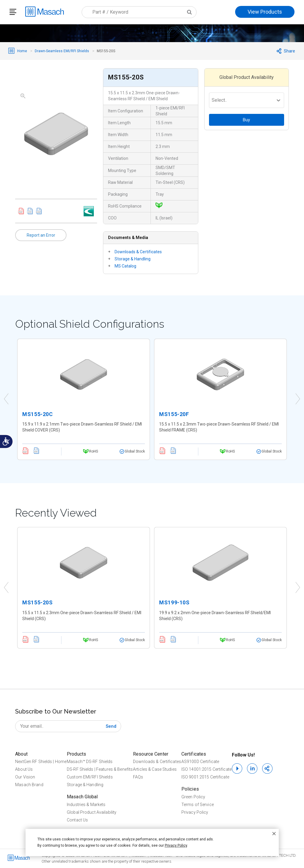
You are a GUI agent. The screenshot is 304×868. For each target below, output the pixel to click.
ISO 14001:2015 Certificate (206, 769)
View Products (265, 12)
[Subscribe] (111, 726)
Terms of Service (198, 805)
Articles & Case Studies (155, 769)
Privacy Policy (195, 812)
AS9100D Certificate (200, 762)
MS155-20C (37, 414)
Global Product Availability (92, 812)
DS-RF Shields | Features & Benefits (100, 769)
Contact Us (77, 820)
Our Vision (25, 777)
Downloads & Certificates (138, 252)
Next (298, 399)
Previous (6, 399)
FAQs (138, 777)
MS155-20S (37, 602)
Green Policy (193, 797)
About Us (24, 769)
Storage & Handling (133, 259)
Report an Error (41, 235)
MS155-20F (174, 414)
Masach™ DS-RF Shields (90, 762)
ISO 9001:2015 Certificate (205, 777)
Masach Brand (29, 785)
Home (22, 51)
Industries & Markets (86, 805)
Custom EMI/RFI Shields (90, 777)
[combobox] (139, 12)
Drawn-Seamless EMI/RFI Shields (62, 51)
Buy (246, 120)
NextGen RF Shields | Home (41, 762)
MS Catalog (125, 266)
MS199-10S (174, 602)
